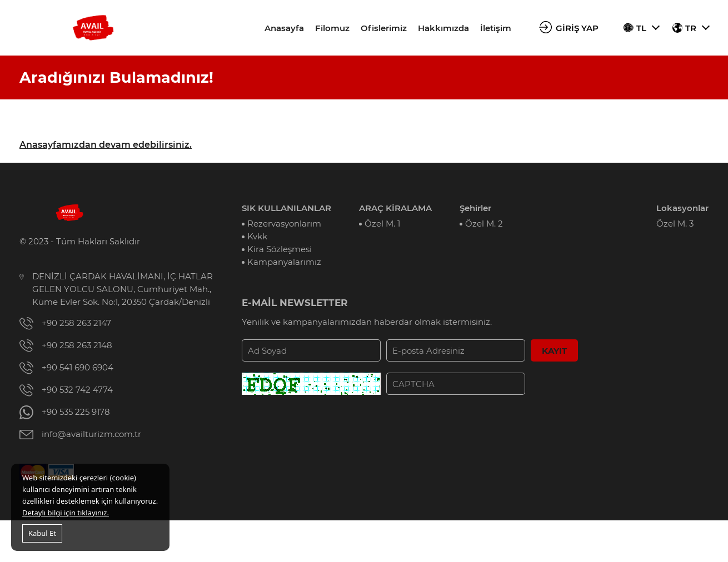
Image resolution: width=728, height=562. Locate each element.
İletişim (496, 28)
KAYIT (554, 351)
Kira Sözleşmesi (280, 249)
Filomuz (332, 28)
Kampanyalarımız (284, 262)
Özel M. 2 (484, 224)
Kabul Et (42, 533)
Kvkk (257, 236)
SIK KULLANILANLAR (286, 208)
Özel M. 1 (382, 224)
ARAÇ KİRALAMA (395, 208)
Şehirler (475, 208)
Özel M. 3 (675, 224)
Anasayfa (284, 28)
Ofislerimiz (384, 28)
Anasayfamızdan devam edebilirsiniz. (106, 145)
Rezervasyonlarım (284, 224)
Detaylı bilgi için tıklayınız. (66, 513)
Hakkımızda (443, 28)
